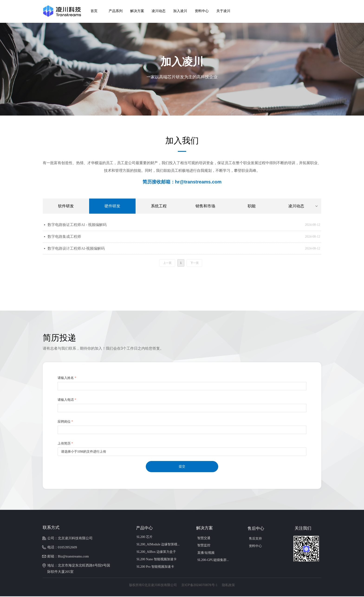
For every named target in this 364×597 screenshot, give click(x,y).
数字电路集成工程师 (64, 237)
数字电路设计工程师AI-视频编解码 (76, 248)
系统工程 (159, 206)
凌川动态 (304, 206)
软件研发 (66, 206)
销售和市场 (205, 206)
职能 (252, 206)
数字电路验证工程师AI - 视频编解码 (77, 225)
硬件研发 (112, 206)
